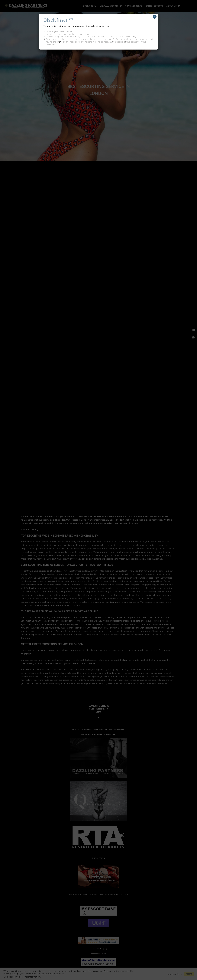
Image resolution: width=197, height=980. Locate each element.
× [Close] (155, 17)
